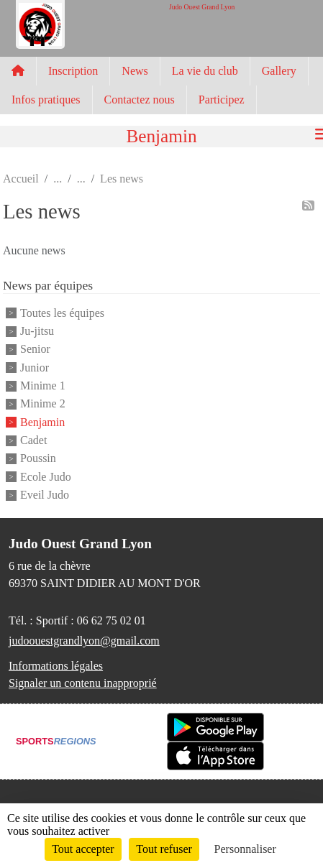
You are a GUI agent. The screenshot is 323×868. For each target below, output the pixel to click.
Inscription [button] (73, 71)
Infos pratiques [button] (46, 100)
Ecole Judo (46, 477)
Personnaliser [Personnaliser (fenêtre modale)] (245, 849)
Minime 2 (43, 404)
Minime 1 (43, 385)
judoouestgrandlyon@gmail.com (84, 641)
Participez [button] (222, 100)
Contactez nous (140, 100)
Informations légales (56, 666)
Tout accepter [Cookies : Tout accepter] (83, 849)
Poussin (38, 459)
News (135, 71)
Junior (35, 368)
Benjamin (42, 422)
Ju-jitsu (37, 331)
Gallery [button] (279, 71)
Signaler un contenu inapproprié (83, 683)
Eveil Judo (45, 495)
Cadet (33, 440)
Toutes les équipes (62, 313)
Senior (35, 350)
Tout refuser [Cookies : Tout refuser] (164, 849)
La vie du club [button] (205, 71)
